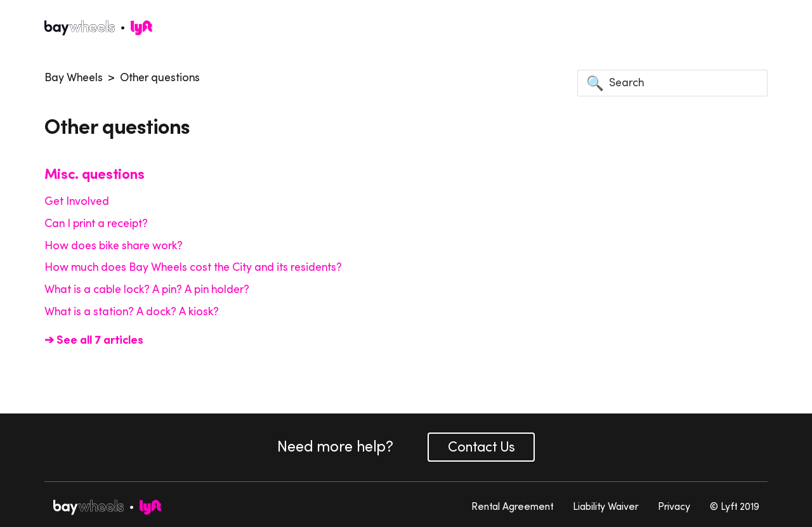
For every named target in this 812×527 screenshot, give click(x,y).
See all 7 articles (99, 340)
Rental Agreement (512, 506)
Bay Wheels (74, 77)
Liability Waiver (606, 506)
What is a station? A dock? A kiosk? (132, 311)
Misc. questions (95, 174)
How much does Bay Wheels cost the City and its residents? (193, 267)
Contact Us (481, 447)
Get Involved (77, 201)
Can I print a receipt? (96, 223)
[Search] (672, 83)
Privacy (674, 506)
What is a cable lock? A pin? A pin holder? (147, 289)
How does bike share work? (114, 245)
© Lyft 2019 (735, 506)
